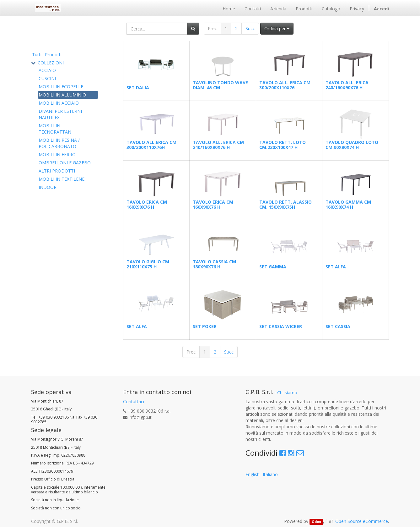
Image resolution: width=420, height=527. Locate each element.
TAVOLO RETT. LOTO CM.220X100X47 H (283, 145)
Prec (212, 28)
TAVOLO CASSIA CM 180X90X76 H (214, 264)
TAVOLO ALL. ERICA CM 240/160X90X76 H (218, 145)
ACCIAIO (47, 70)
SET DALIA (138, 88)
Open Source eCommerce (362, 521)
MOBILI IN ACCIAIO (59, 103)
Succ (250, 28)
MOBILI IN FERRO (57, 154)
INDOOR (48, 187)
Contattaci (134, 401)
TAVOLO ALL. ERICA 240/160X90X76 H (347, 85)
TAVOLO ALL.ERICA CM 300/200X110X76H (151, 145)
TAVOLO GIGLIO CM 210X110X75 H (148, 264)
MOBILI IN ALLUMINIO (62, 95)
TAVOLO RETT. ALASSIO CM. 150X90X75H (285, 204)
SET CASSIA (338, 326)
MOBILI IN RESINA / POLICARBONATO (59, 143)
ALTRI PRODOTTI (57, 171)
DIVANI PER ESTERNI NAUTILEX (60, 114)
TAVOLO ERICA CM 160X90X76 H (147, 204)
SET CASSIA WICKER (281, 326)
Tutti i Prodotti (47, 55)
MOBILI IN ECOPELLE (61, 87)
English (253, 474)
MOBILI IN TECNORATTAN (55, 129)
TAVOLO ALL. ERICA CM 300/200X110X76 (285, 85)
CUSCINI (47, 78)
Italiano (270, 474)
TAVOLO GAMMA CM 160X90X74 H (348, 204)
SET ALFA (336, 267)
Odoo (316, 522)
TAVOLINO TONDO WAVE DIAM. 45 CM (220, 85)
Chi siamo (287, 393)
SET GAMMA (273, 267)
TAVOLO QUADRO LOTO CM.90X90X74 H (352, 145)
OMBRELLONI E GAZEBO (65, 163)
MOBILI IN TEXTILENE (62, 179)
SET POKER (205, 326)
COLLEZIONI (51, 63)
